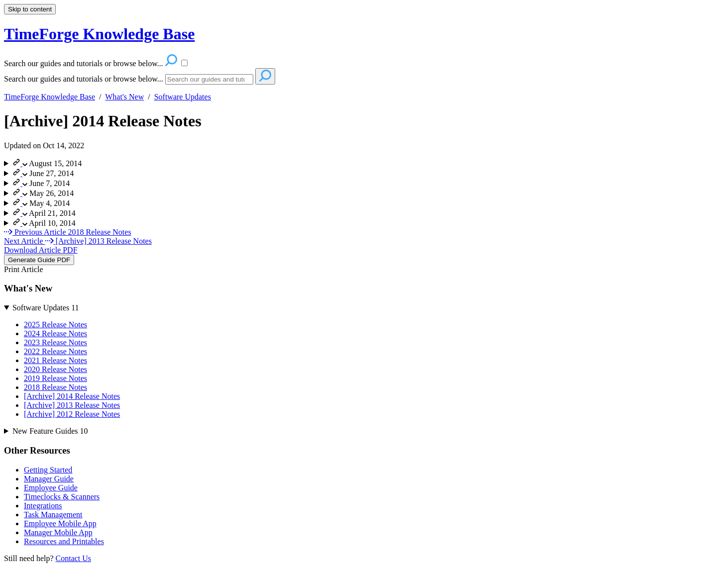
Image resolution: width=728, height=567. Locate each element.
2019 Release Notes (55, 378)
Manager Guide (49, 479)
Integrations (43, 506)
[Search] (209, 79)
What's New (124, 97)
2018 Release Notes (55, 387)
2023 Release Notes (55, 342)
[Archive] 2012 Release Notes (72, 414)
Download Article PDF (41, 250)
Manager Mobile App (58, 532)
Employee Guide (51, 488)
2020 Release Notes (55, 369)
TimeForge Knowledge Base (50, 97)
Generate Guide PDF (39, 260)
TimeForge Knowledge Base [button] (99, 34)
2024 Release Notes (55, 333)
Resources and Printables (64, 541)
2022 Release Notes (55, 351)
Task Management (53, 515)
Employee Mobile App (60, 523)
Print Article (24, 269)
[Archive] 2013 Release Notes (72, 405)
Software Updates (183, 97)
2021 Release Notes (55, 360)
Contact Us (74, 558)
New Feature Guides (50, 431)
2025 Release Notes (55, 325)
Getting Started (48, 470)
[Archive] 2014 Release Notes (103, 121)
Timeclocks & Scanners (62, 497)
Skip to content (30, 9)
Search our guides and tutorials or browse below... (84, 79)
